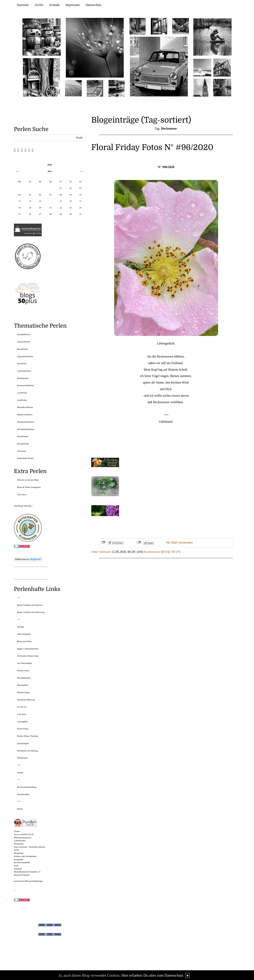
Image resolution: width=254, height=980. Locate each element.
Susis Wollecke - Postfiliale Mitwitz (30, 847)
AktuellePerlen (24, 334)
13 (40, 201)
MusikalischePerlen (26, 422)
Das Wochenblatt (25, 663)
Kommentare (152, 552)
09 (71, 195)
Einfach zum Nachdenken (25, 856)
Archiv (39, 5)
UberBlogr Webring (23, 506)
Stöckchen (22, 451)
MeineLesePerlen (25, 415)
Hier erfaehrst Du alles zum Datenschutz (152, 975)
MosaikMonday (24, 678)
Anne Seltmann (101, 552)
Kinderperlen (23, 378)
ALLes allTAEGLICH (24, 834)
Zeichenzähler (23, 794)
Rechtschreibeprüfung (27, 787)
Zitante (17, 831)
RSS (165, 552)
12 (30, 201)
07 (51, 195)
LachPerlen (22, 393)
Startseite (23, 5)
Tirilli (16, 850)
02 (71, 188)
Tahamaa (18, 869)
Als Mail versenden (179, 543)
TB (173, 552)
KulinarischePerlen (25, 385)
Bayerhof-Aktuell (22, 875)
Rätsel (20, 809)
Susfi (16, 866)
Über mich (22, 494)
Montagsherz (23, 685)
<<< (17, 171)
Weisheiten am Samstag (27, 751)
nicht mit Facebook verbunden (103, 542)
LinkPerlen (22, 400)
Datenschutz (94, 5)
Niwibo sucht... (24, 670)
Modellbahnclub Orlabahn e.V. (27, 872)
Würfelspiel (22, 758)
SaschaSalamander (22, 862)
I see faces (22, 714)
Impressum (73, 5)
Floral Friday (23, 729)
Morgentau (19, 853)
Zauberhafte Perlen (25, 458)
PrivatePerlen (23, 444)
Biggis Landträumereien (28, 649)
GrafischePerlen (24, 371)
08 (61, 195)
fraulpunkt (18, 859)
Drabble (21, 627)
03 (80, 188)
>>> (82, 171)
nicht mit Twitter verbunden (139, 542)
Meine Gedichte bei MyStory (30, 605)
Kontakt (55, 5)
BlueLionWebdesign (34, 881)
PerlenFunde (23, 436)
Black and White (24, 641)
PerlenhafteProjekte (26, 429)
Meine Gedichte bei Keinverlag (31, 612)
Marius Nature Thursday (28, 736)
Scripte (20, 772)
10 (80, 195)
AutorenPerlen (23, 342)
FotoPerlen (22, 364)
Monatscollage (24, 692)
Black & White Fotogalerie (29, 487)
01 (61, 188)
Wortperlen (19, 844)
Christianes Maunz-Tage (28, 656)
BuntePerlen (22, 349)
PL (179, 552)
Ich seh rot (22, 707)
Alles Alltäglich (24, 634)
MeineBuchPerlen (25, 407)
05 (30, 195)
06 (40, 195)
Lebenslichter (20, 841)
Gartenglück (22, 721)
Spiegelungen (23, 743)
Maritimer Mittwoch (26, 700)
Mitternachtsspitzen (23, 838)
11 (20, 201)
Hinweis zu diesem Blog (28, 480)
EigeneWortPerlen (25, 356)
